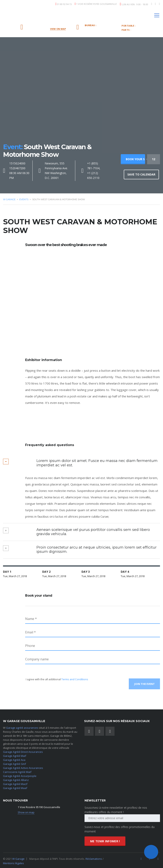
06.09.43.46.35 (148, 26)
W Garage (18, 858)
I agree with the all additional (57, 679)
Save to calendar (141, 174)
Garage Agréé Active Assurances (23, 767)
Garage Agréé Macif (15, 783)
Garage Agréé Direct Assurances (23, 751)
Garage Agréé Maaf (15, 787)
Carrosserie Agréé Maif (17, 771)
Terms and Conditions (75, 679)
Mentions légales (13, 862)
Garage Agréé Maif (15, 755)
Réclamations (94, 858)
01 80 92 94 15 (64, 4)
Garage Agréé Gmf (14, 763)
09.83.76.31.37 (99, 29)
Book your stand (135, 159)
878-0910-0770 (144, 30)
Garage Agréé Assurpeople (20, 775)
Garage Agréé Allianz (16, 779)
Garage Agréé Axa (14, 759)
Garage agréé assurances (22, 726)
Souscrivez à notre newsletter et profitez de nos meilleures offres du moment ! (116, 809)
